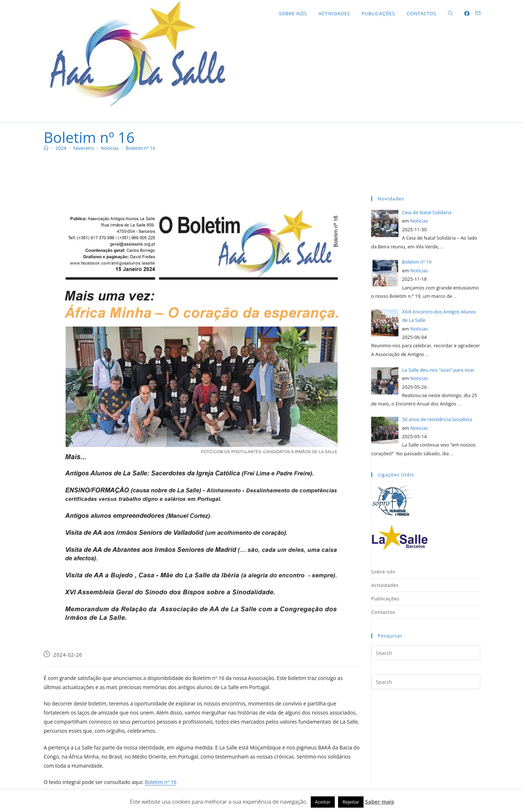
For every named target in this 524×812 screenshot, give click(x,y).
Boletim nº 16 (141, 148)
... (442, 247)
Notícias (419, 221)
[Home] (46, 148)
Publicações (385, 599)
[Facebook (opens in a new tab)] (467, 13)
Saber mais (380, 801)
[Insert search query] (426, 653)
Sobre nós (383, 572)
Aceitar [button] (323, 802)
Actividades (385, 585)
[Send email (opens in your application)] (478, 13)
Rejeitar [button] (351, 802)
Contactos (383, 612)
